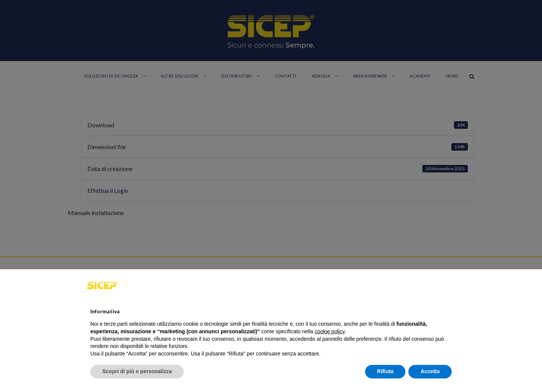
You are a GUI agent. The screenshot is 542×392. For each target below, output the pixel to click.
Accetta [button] (430, 371)
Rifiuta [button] (385, 371)
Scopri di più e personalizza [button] (137, 371)
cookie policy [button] (330, 331)
